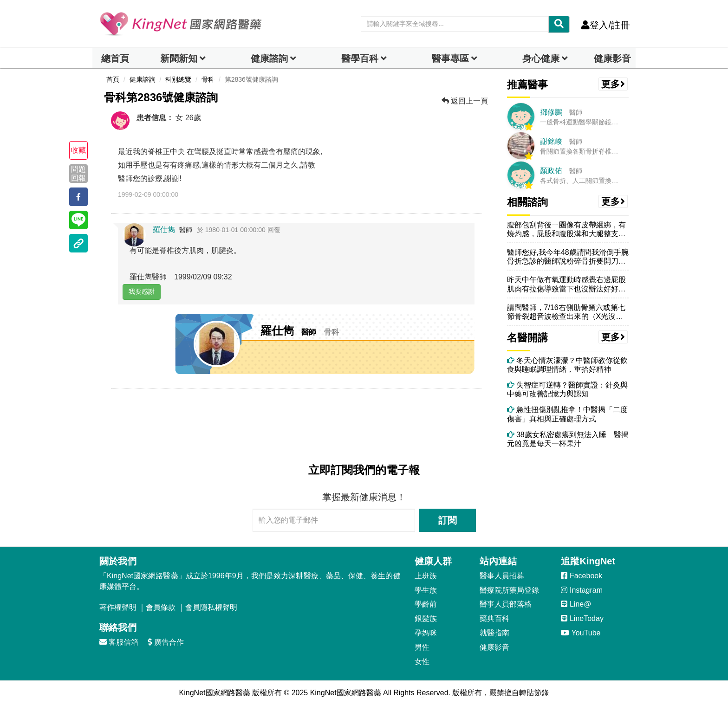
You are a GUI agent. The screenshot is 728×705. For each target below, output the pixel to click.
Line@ (576, 604)
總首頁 (115, 58)
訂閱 (448, 520)
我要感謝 (142, 291)
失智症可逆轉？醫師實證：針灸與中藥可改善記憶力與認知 (567, 389)
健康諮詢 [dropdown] (269, 58)
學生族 (426, 590)
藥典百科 (494, 618)
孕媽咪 (426, 633)
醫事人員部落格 (506, 604)
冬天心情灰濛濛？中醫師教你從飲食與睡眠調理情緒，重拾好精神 (567, 365)
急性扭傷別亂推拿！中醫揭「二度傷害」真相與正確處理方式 (567, 414)
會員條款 (161, 607)
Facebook (582, 576)
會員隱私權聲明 (211, 607)
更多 (613, 84)
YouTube (581, 633)
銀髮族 (426, 618)
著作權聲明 (118, 607)
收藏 (78, 150)
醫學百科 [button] (360, 58)
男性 (422, 647)
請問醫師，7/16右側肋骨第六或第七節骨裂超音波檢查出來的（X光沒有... (566, 312)
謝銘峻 (551, 141)
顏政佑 (551, 171)
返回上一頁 (465, 101)
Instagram (582, 590)
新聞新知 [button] (179, 58)
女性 (422, 662)
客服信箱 (119, 642)
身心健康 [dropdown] (541, 58)
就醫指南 (494, 633)
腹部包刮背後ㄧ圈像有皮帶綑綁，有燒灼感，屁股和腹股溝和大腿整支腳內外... (566, 230)
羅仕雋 (164, 230)
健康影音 (612, 58)
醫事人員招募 (502, 576)
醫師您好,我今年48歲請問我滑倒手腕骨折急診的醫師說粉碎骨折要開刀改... (568, 257)
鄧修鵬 (551, 112)
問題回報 (78, 174)
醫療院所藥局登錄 (509, 590)
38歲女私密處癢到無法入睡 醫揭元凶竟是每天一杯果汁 (568, 439)
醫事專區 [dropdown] (450, 58)
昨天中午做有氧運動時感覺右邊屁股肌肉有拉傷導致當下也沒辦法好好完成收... (566, 284)
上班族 (426, 576)
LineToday (582, 618)
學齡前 (426, 604)
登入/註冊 (606, 25)
